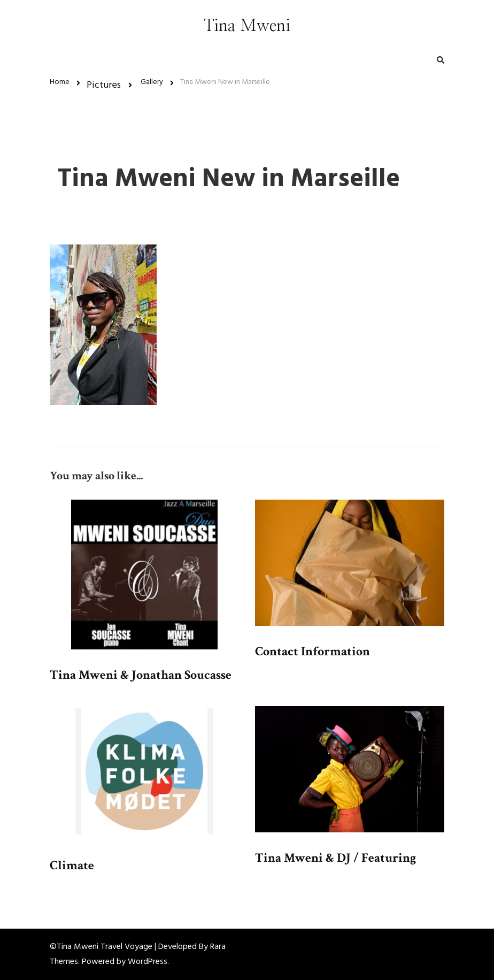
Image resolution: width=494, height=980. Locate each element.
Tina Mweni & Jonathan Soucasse (141, 675)
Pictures (104, 85)
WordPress (148, 962)
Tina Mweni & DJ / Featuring (335, 858)
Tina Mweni (247, 26)
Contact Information (312, 651)
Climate (72, 865)
